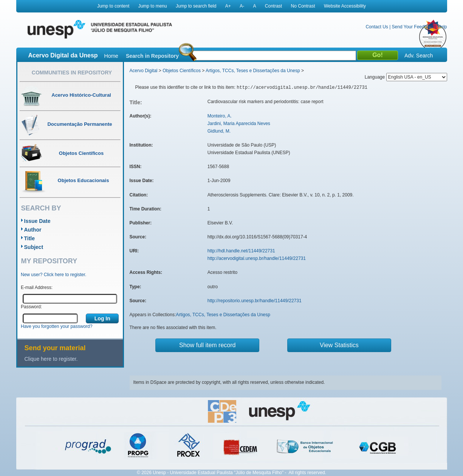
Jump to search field (196, 6)
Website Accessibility (345, 6)
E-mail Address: (37, 287)
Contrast (273, 6)
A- (242, 6)
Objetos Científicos (182, 71)
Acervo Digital (144, 71)
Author (33, 230)
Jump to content (113, 6)
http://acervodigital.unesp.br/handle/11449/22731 (257, 258)
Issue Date (37, 221)
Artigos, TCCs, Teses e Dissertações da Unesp (253, 71)
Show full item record (207, 345)
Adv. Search (419, 56)
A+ (228, 6)
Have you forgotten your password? (57, 326)
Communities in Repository (72, 73)
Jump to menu (153, 6)
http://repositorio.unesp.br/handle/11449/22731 (255, 301)
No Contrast (303, 6)
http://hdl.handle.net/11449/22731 (241, 251)
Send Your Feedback (413, 27)
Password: (31, 307)
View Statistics (339, 345)
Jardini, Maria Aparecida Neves (239, 124)
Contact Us (377, 27)
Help (442, 27)
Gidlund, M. (219, 131)
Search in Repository (152, 56)
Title (30, 238)
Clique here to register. (51, 359)
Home (111, 56)
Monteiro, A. (220, 116)
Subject (34, 247)
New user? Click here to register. (53, 275)
